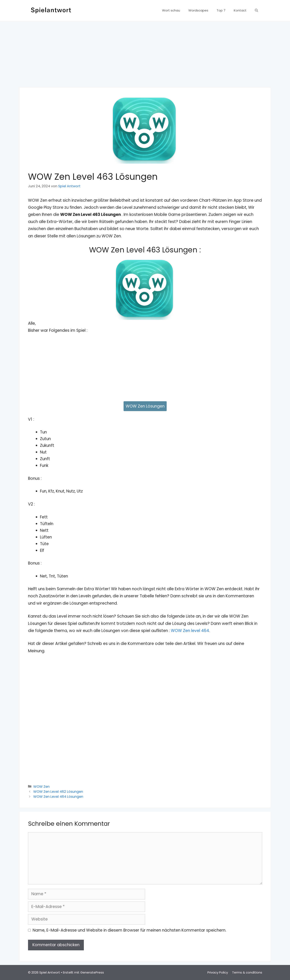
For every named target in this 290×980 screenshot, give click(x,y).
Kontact (240, 10)
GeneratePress (92, 972)
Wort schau (171, 10)
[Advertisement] (145, 52)
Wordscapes (198, 10)
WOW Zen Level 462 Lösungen (58, 792)
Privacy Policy (218, 972)
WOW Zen (41, 787)
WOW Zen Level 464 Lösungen (58, 797)
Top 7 (221, 10)
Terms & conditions (247, 972)
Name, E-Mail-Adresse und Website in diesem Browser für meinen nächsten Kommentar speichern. (129, 930)
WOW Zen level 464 (190, 631)
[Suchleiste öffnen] (256, 10)
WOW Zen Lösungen (145, 406)
